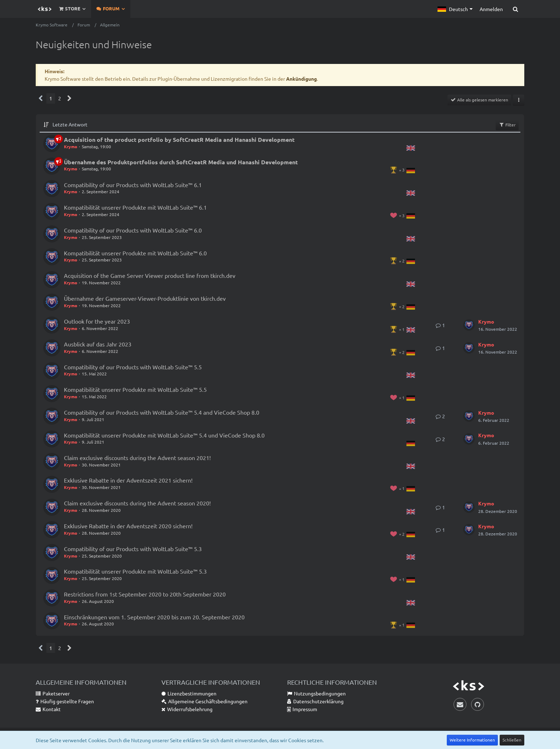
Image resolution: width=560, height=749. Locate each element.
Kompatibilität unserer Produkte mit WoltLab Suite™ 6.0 (135, 253)
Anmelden (491, 9)
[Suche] (515, 9)
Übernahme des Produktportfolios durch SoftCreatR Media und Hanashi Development (181, 162)
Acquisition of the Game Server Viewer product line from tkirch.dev (150, 275)
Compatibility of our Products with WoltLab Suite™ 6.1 (133, 185)
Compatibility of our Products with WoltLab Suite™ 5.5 (133, 367)
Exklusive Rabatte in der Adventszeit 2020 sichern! (128, 526)
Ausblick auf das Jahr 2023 (98, 344)
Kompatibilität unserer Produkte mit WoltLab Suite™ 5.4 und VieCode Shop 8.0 (164, 435)
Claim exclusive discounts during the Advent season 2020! (137, 503)
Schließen (512, 740)
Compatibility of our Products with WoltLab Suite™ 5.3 (133, 549)
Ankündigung (301, 79)
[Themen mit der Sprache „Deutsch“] (411, 170)
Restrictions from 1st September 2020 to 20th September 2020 (145, 594)
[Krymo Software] (45, 9)
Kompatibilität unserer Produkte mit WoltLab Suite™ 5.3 (135, 571)
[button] (455, 9)
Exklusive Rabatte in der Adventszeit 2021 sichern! (128, 480)
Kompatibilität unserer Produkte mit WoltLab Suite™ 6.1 (135, 207)
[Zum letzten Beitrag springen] (469, 325)
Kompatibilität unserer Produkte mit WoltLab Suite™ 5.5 (135, 389)
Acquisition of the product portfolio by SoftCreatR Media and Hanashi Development (179, 139)
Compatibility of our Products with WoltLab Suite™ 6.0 (133, 230)
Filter (507, 125)
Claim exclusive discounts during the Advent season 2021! (137, 458)
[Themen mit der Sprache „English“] (411, 147)
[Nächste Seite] (69, 98)
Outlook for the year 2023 (97, 321)
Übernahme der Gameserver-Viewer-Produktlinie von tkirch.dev (145, 298)
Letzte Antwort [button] (70, 124)
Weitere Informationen (472, 740)
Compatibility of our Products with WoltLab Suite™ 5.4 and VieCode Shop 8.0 (162, 412)
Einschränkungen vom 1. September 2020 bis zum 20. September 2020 (154, 617)
